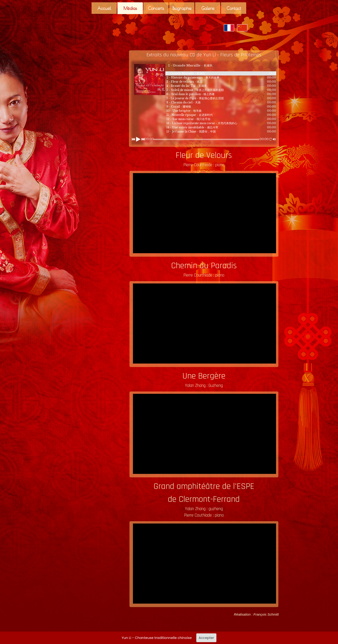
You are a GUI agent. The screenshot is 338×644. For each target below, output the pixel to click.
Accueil (104, 8)
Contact (234, 8)
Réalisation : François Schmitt (256, 614)
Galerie (208, 8)
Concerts (156, 8)
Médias (130, 8)
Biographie (182, 8)
